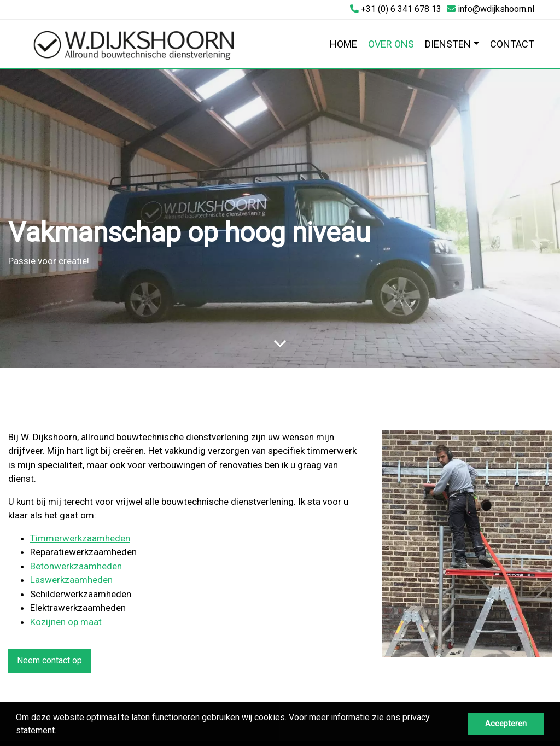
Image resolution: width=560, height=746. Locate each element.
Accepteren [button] (506, 724)
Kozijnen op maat (66, 622)
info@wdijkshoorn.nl (496, 9)
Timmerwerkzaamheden (80, 538)
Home (343, 44)
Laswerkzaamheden (71, 580)
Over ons (391, 44)
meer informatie (339, 717)
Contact (512, 44)
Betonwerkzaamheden (76, 566)
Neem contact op (49, 660)
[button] (60, 732)
